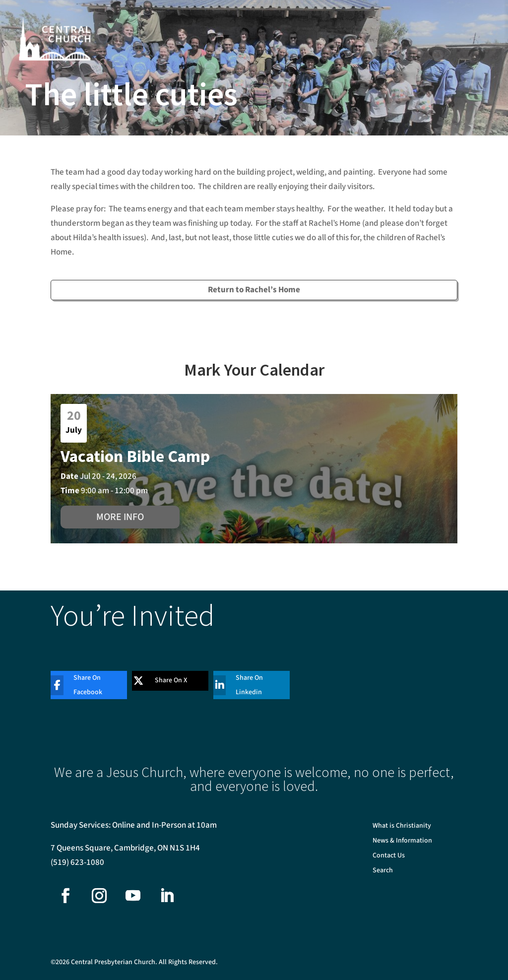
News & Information (402, 841)
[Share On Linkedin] (244, 685)
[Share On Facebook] (81, 685)
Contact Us (389, 856)
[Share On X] (163, 681)
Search (383, 871)
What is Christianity (402, 826)
